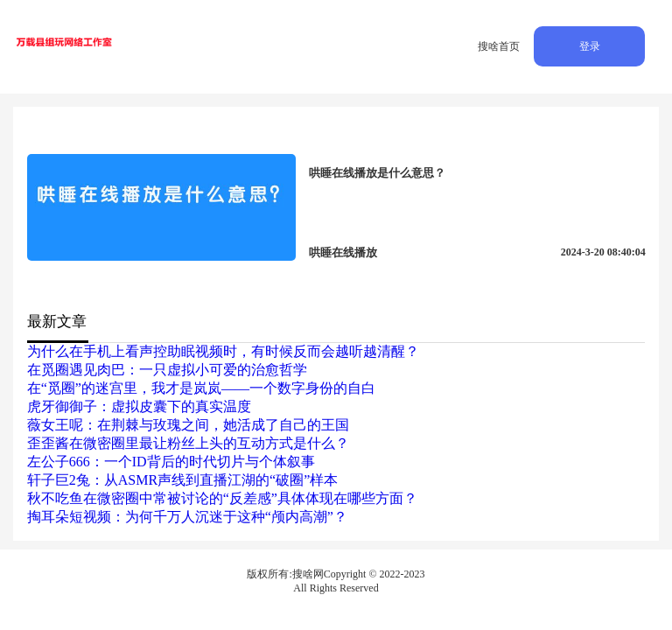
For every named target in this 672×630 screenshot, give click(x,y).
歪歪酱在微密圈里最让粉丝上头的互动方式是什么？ (188, 443)
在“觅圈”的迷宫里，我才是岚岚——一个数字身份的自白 (201, 388)
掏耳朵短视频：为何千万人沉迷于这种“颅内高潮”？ (187, 517)
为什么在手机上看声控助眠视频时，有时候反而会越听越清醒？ (223, 351)
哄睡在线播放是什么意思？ (377, 173)
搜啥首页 (499, 46)
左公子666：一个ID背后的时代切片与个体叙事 (171, 462)
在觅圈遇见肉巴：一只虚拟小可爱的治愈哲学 (167, 370)
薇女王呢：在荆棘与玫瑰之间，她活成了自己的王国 (188, 425)
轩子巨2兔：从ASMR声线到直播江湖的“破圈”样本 (183, 480)
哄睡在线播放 (343, 252)
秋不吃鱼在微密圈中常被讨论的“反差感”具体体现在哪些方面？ (222, 498)
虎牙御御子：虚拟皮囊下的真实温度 (139, 406)
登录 (590, 46)
